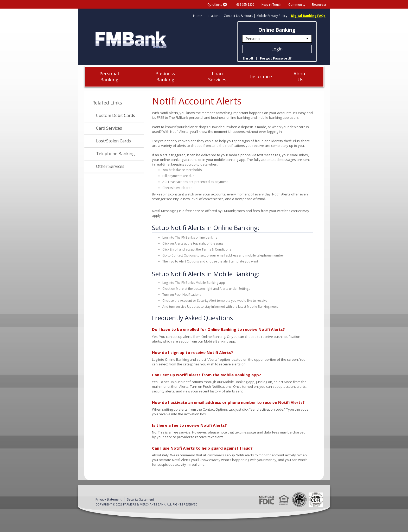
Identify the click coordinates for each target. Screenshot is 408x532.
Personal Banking (109, 77)
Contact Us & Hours (238, 16)
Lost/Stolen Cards (113, 141)
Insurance (261, 76)
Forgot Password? (276, 58)
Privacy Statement (109, 500)
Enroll (248, 58)
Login (277, 49)
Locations (213, 16)
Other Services (110, 166)
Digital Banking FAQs (308, 16)
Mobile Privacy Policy (272, 16)
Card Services (109, 128)
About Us (300, 77)
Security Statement (141, 500)
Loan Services (217, 77)
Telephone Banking (115, 154)
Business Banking (165, 77)
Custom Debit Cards (116, 115)
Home (198, 16)
